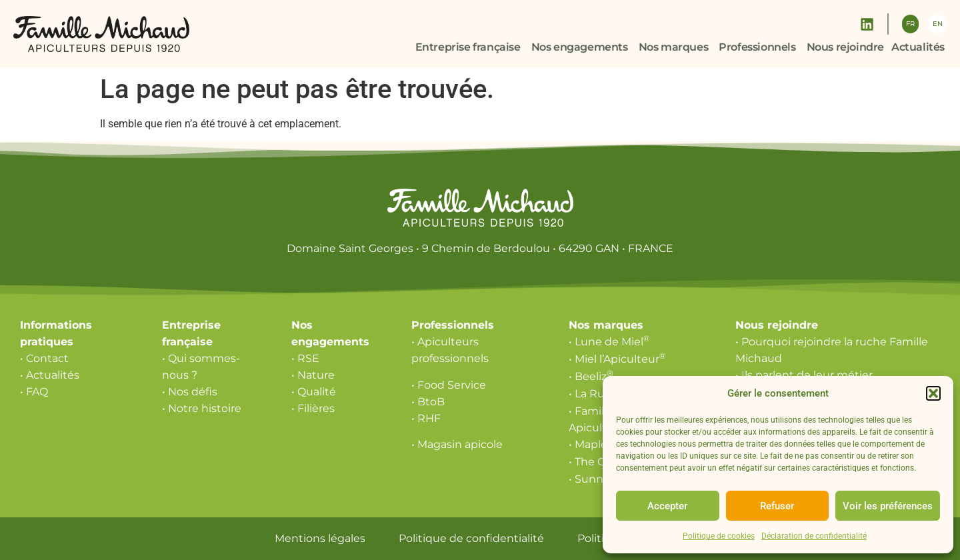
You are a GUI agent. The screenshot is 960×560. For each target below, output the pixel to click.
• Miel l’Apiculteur (617, 359)
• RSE (305, 358)
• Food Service (449, 385)
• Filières (313, 408)
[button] (933, 393)
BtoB (431, 402)
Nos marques (606, 325)
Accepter (667, 506)
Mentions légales (320, 538)
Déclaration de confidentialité (814, 536)
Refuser (777, 506)
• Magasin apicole (457, 444)
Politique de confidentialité (471, 538)
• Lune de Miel (609, 342)
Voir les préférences (888, 506)
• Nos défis (190, 392)
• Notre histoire (202, 408)
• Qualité (314, 392)
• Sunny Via (602, 479)
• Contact (44, 358)
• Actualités (50, 375)
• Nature (313, 375)
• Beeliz (591, 376)
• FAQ (34, 392)
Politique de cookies (719, 536)
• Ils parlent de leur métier (804, 375)
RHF (429, 418)
